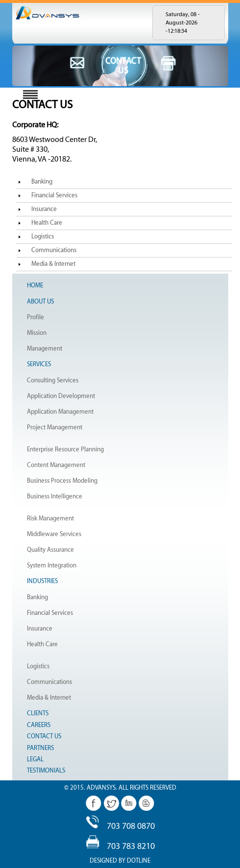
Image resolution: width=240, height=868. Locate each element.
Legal (35, 759)
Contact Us (44, 736)
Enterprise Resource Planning (65, 449)
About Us (40, 302)
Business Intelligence (55, 496)
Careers (39, 725)
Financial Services (54, 195)
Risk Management (50, 518)
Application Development (61, 396)
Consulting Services (53, 380)
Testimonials (46, 771)
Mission (37, 333)
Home (35, 285)
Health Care (47, 223)
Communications (54, 250)
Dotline (139, 861)
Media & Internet (53, 264)
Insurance (44, 209)
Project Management (55, 427)
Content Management (56, 465)
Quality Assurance (50, 550)
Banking (42, 182)
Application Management (60, 412)
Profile (36, 317)
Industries (42, 581)
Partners (40, 748)
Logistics (43, 236)
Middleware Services (54, 534)
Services (39, 364)
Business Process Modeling (62, 481)
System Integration (52, 565)
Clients (38, 713)
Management (45, 349)
